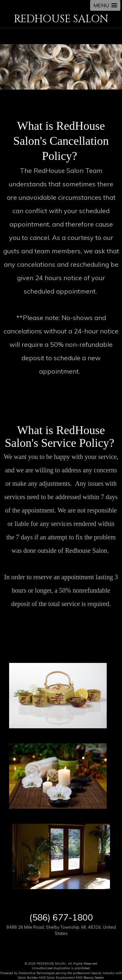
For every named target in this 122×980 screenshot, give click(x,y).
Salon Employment (61, 977)
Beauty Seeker (94, 977)
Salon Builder (28, 977)
